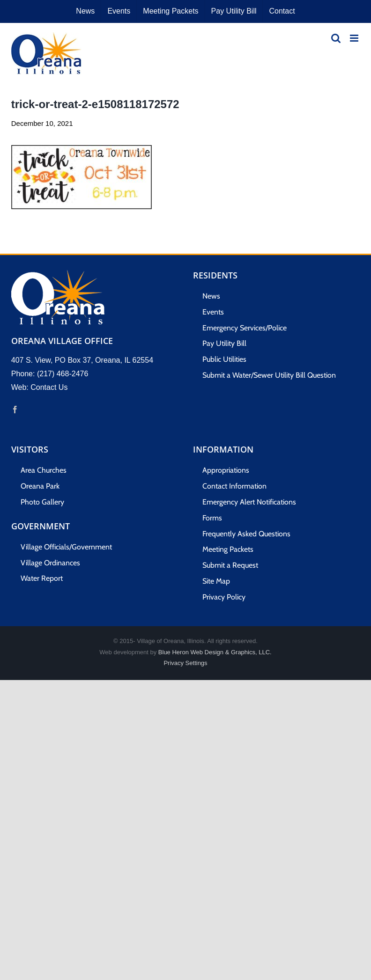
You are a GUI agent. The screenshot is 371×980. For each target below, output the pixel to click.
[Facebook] (15, 410)
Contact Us (49, 387)
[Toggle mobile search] (336, 38)
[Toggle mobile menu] (355, 38)
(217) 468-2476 (63, 374)
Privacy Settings (185, 663)
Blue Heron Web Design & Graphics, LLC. (215, 652)
